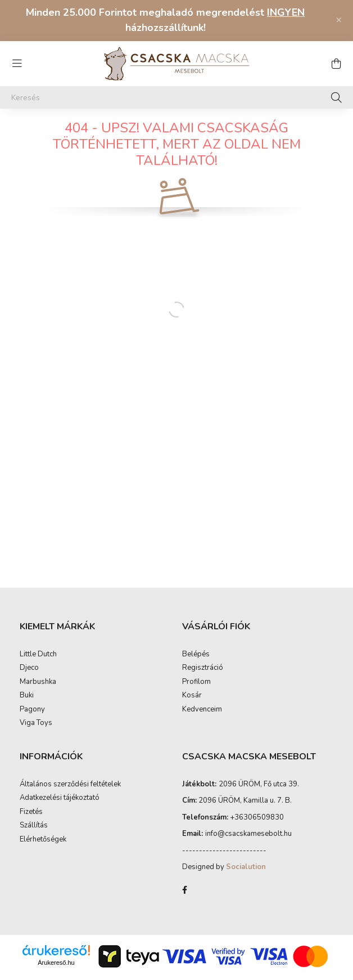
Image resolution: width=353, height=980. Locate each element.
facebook (184, 901)
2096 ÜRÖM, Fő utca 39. (259, 795)
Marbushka (38, 693)
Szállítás (34, 837)
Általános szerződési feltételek (70, 796)
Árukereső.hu (56, 974)
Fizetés (31, 824)
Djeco (29, 679)
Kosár (192, 707)
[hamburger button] (17, 64)
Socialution (246, 878)
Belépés (196, 666)
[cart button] (336, 64)
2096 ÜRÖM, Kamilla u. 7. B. (245, 812)
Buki (27, 707)
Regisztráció (203, 679)
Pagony (32, 721)
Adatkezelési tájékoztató (60, 809)
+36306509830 (257, 829)
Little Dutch (38, 666)
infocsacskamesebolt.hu (248, 845)
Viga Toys (36, 735)
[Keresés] (176, 97)
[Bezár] (339, 20)
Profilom (196, 693)
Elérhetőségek (43, 851)
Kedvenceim (202, 721)
